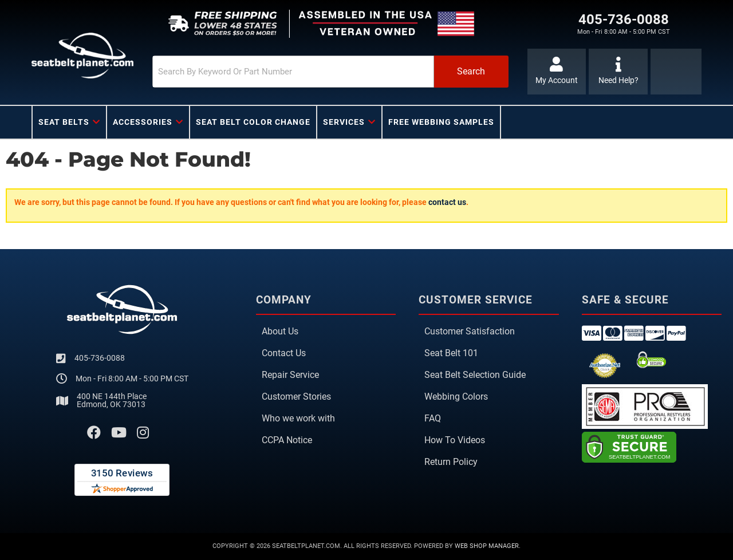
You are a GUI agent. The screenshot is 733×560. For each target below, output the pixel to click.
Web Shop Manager (487, 546)
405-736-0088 (100, 358)
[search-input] (293, 72)
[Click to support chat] (618, 72)
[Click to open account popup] (557, 72)
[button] (330, 72)
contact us (447, 202)
